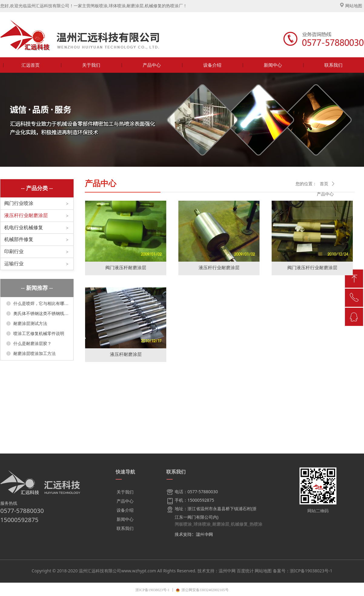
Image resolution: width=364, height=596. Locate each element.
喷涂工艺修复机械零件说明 (39, 334)
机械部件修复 (19, 239)
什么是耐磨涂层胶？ (32, 344)
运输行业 (14, 264)
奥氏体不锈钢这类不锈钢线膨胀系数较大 (41, 314)
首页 (324, 184)
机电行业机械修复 (24, 228)
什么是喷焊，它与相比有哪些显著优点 (41, 304)
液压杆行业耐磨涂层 (26, 215)
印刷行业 (14, 251)
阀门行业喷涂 (19, 203)
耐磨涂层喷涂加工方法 (35, 354)
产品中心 (325, 194)
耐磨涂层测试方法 (30, 324)
